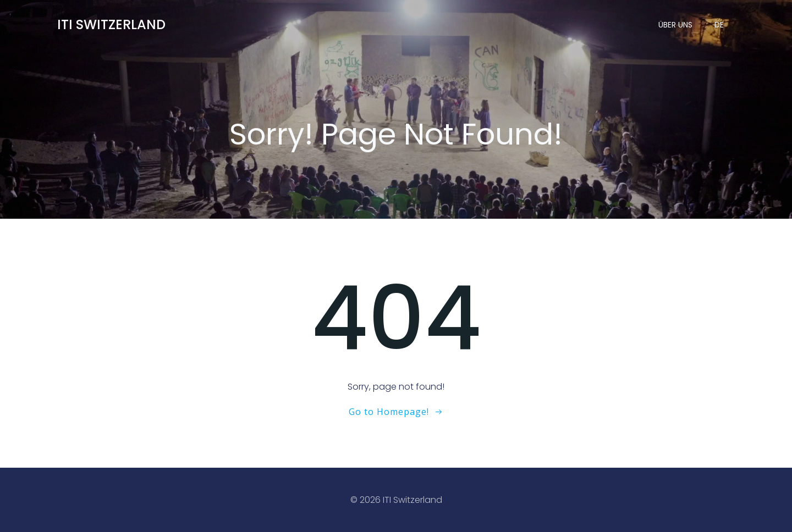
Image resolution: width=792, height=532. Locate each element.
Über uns (675, 25)
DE (719, 25)
